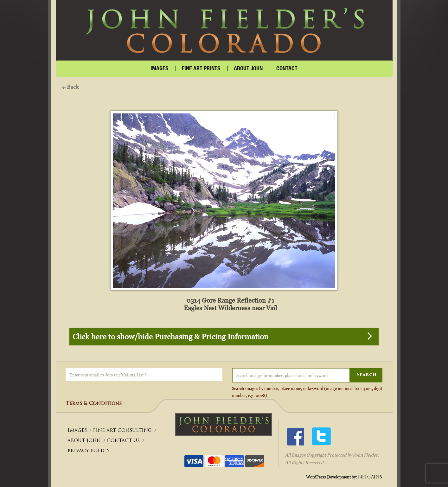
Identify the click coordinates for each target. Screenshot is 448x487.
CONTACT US (123, 441)
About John (248, 68)
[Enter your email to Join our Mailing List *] (144, 375)
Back (70, 87)
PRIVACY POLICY (89, 451)
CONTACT (287, 68)
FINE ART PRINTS (201, 68)
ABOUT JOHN (84, 441)
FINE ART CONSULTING (122, 431)
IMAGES (159, 68)
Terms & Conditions (94, 404)
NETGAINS (370, 477)
